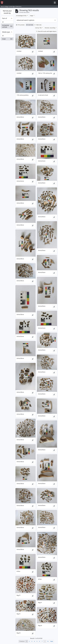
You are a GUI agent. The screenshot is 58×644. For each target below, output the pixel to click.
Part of (5, 18)
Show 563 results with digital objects (46, 31)
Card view (30, 25)
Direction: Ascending (50, 28)
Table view (38, 25)
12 (48, 641)
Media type (6, 32)
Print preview (20, 25)
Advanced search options (25, 20)
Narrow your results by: (7, 12)
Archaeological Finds (7, 26)
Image (7, 39)
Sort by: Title (39, 28)
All (3, 22)
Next (52, 641)
